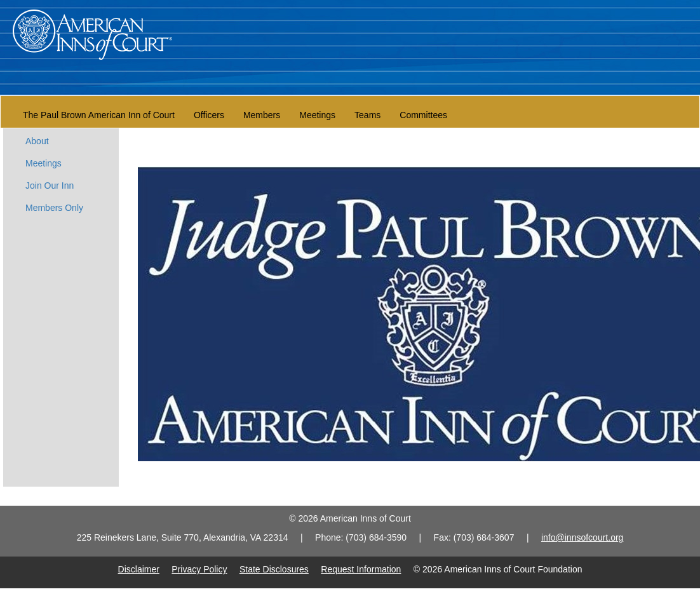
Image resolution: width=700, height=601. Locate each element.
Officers (209, 115)
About (37, 141)
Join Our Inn (50, 186)
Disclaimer (139, 569)
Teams (367, 115)
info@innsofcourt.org (582, 537)
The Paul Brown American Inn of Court (99, 115)
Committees (423, 115)
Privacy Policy (199, 569)
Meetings (317, 115)
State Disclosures (274, 569)
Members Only (54, 208)
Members (262, 115)
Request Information (361, 569)
